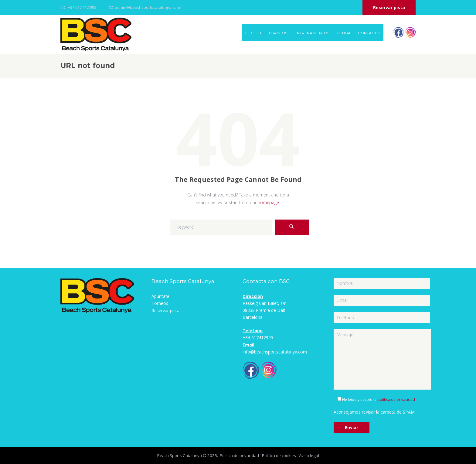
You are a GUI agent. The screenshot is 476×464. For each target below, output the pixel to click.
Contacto (369, 33)
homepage (268, 202)
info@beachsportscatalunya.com (275, 352)
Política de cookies (279, 455)
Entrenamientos (312, 33)
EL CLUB (253, 33)
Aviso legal (309, 455)
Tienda (344, 33)
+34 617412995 (258, 338)
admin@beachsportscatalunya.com (147, 7)
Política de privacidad (239, 455)
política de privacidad (396, 399)
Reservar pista (389, 7)
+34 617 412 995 (82, 7)
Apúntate (160, 296)
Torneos (278, 33)
